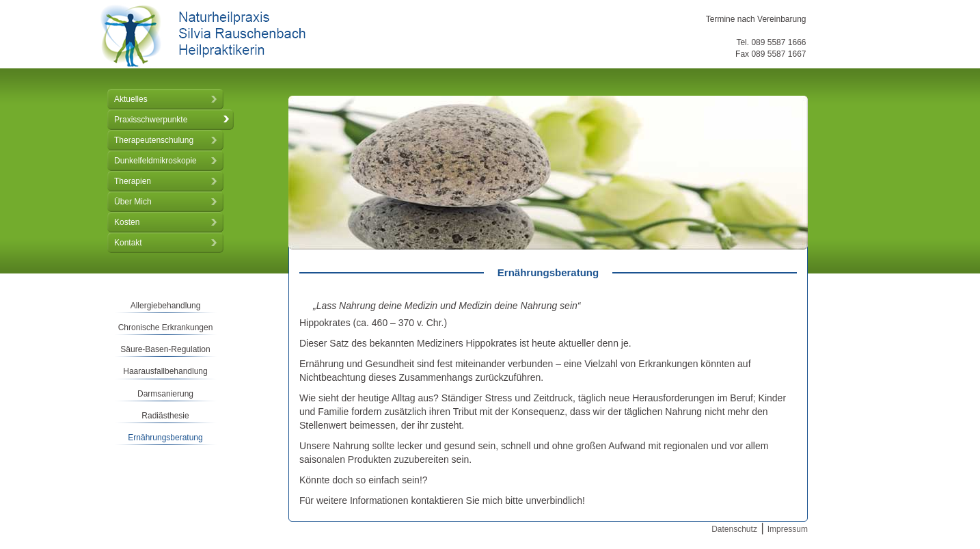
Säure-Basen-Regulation (165, 349)
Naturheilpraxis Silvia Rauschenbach (203, 36)
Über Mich (133, 202)
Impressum (788, 529)
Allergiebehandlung (166, 306)
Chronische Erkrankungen (166, 327)
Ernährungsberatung (165, 438)
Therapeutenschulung (154, 140)
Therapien (133, 181)
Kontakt (128, 243)
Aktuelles (131, 99)
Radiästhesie (165, 416)
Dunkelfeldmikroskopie (155, 161)
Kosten (127, 222)
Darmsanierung (165, 394)
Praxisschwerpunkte (151, 120)
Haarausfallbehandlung (165, 371)
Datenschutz (734, 529)
